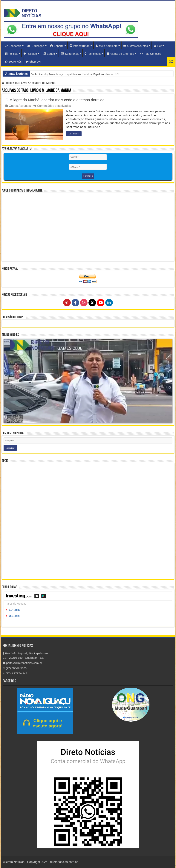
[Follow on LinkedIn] (109, 303)
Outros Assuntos (136, 46)
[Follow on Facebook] (75, 303)
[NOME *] (88, 157)
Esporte (57, 46)
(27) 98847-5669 (15, 668)
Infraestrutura (80, 46)
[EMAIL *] (88, 167)
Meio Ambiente (107, 46)
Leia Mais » (74, 134)
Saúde (49, 54)
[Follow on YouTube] (101, 303)
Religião (30, 54)
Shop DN (33, 62)
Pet (158, 46)
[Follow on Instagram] (84, 303)
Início (7, 83)
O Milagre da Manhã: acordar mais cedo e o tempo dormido (55, 100)
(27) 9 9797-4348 (15, 673)
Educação (36, 46)
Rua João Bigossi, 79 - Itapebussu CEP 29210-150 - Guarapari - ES (25, 656)
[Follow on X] (92, 303)
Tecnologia (93, 54)
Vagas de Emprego (120, 54)
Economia (13, 46)
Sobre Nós (13, 62)
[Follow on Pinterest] (67, 303)
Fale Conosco (151, 54)
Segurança (70, 54)
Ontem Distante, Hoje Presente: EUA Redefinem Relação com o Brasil (74, 74)
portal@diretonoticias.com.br (22, 663)
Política (11, 54)
